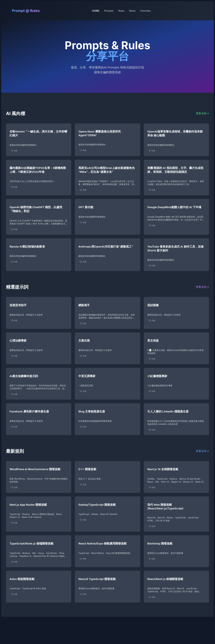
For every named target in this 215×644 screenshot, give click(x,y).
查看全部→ (202, 113)
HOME (96, 11)
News (133, 11)
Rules (121, 11)
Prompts (109, 11)
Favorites (145, 11)
